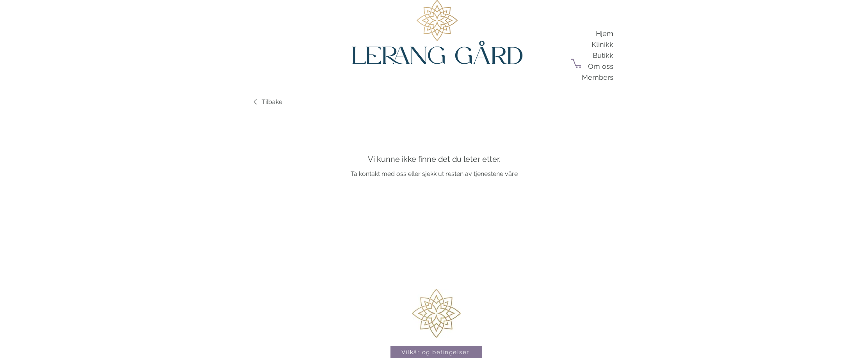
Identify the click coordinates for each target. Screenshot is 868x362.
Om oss (601, 66)
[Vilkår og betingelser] (436, 352)
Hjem (605, 33)
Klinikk (602, 44)
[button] (577, 63)
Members (598, 77)
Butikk (603, 55)
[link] (266, 102)
